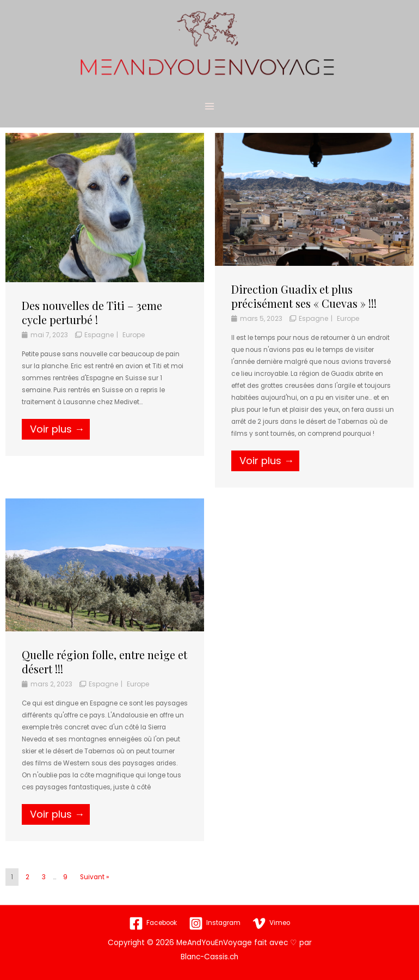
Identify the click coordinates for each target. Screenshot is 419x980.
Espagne (99, 345)
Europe (134, 345)
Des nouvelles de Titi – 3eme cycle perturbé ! (92, 323)
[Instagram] (214, 923)
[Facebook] (153, 923)
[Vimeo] (271, 923)
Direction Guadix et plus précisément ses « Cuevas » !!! (304, 306)
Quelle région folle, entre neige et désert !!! (104, 672)
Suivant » (94, 888)
